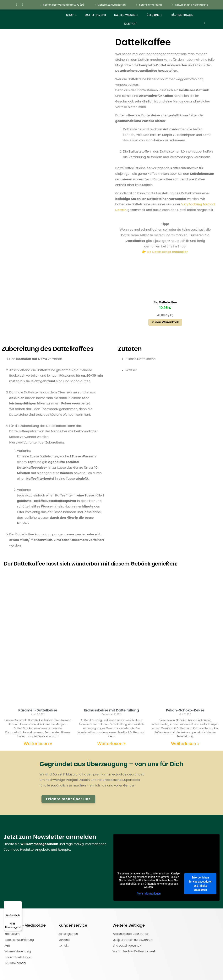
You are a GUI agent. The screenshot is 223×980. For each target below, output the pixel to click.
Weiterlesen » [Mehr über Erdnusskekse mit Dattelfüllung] (111, 744)
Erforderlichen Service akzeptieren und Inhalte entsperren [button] (200, 884)
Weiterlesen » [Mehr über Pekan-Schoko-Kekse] (185, 744)
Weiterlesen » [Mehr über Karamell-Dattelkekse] (38, 744)
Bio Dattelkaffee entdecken (168, 252)
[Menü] (19, 903)
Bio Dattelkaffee (165, 302)
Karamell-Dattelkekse (38, 710)
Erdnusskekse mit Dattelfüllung (112, 710)
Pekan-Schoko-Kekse (185, 710)
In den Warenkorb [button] (165, 322)
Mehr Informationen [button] (149, 894)
